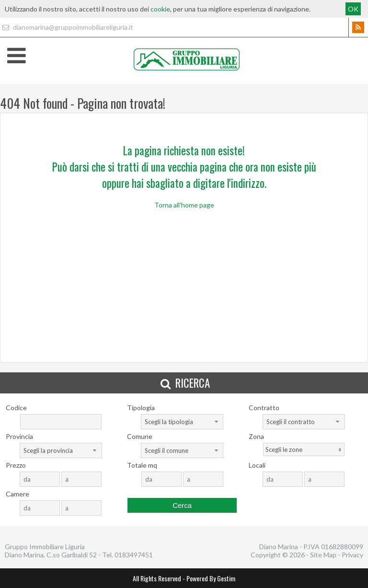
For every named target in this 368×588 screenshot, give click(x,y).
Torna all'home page (184, 205)
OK (353, 9)
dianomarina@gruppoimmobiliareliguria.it (67, 27)
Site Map (323, 555)
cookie (160, 9)
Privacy (352, 555)
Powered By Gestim (211, 578)
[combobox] (182, 422)
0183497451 (134, 555)
